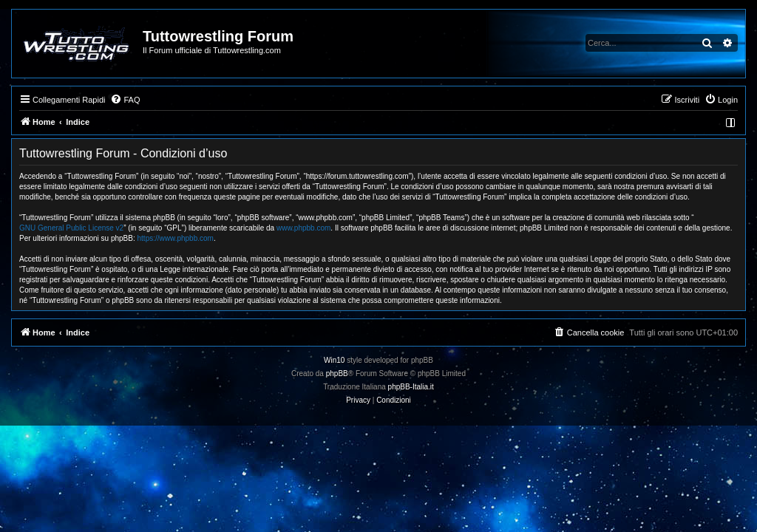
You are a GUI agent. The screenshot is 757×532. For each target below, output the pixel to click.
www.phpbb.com (303, 228)
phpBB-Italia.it (411, 387)
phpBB (337, 374)
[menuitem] (125, 100)
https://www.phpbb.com (176, 238)
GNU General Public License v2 (71, 228)
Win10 (334, 360)
